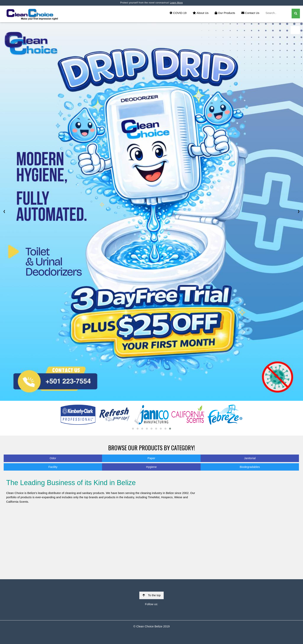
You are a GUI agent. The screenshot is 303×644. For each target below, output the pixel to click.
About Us (201, 13)
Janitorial (250, 458)
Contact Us (250, 13)
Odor (53, 458)
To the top (152, 595)
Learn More (176, 3)
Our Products (225, 13)
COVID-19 (178, 13)
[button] (133, 429)
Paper (151, 458)
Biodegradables (250, 467)
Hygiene (151, 467)
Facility (53, 467)
